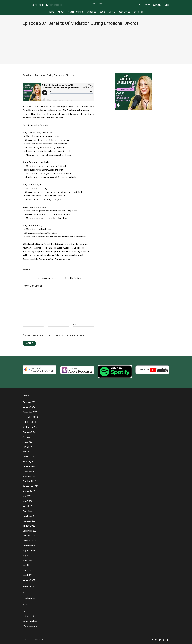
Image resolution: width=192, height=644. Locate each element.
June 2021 (27, 561)
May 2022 (27, 506)
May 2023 (27, 447)
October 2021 (29, 541)
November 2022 (30, 476)
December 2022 (30, 472)
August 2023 (29, 432)
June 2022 (27, 501)
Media (112, 12)
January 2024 (29, 407)
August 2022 (29, 491)
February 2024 (30, 402)
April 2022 (28, 511)
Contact (139, 12)
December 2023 (30, 412)
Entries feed (28, 616)
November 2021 (30, 536)
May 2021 (27, 565)
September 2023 (30, 427)
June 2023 (27, 442)
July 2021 (27, 556)
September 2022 (30, 486)
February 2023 (30, 462)
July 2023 (27, 437)
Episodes (91, 12)
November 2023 (30, 417)
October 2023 (29, 422)
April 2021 (28, 570)
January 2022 (29, 526)
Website (76, 325)
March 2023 (28, 457)
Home (51, 12)
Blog (102, 12)
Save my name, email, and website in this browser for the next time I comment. (56, 335)
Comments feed (30, 621)
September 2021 (30, 546)
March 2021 (28, 575)
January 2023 (29, 467)
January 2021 (29, 580)
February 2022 (30, 521)
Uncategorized (29, 598)
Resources (124, 12)
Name (25, 325)
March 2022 (28, 516)
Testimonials (76, 12)
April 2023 (28, 452)
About (61, 12)
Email (50, 325)
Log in (25, 611)
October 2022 (29, 481)
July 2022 (27, 496)
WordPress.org (30, 626)
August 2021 (29, 551)
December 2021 (30, 531)
